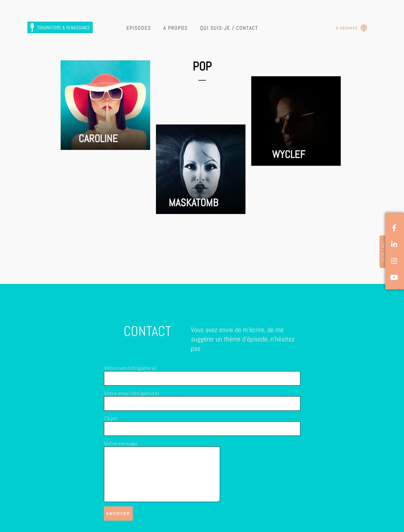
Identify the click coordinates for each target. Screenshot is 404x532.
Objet (111, 418)
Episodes (139, 28)
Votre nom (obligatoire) (130, 368)
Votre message (121, 443)
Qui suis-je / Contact (229, 28)
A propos (176, 28)
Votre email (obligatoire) (132, 393)
